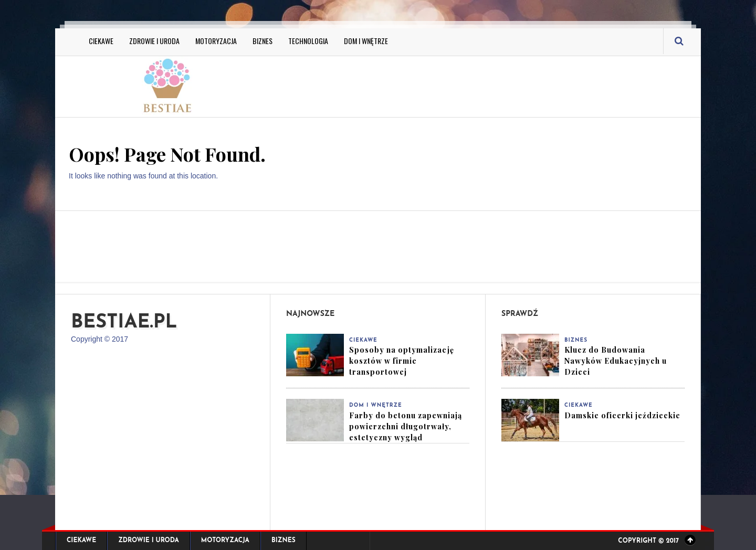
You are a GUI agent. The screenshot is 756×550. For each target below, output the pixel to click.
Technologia (308, 41)
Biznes (262, 41)
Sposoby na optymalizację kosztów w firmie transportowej (402, 361)
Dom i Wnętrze (366, 41)
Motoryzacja (216, 41)
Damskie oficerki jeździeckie (622, 415)
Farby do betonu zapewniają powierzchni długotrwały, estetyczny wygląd (406, 426)
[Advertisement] (483, 85)
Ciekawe (101, 41)
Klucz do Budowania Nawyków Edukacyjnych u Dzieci (616, 361)
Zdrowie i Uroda (154, 41)
